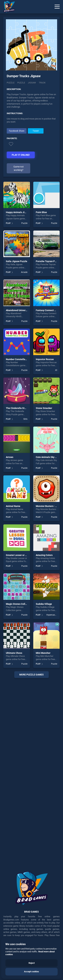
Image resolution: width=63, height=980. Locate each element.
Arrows (10, 457)
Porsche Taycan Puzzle (48, 261)
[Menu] (57, 7)
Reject (32, 963)
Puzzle (11, 83)
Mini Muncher (43, 653)
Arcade (24, 272)
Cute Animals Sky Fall (47, 457)
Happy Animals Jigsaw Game (21, 212)
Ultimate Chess (14, 653)
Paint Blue (41, 212)
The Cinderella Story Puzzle (21, 408)
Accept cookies (32, 972)
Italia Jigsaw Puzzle (17, 261)
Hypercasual (52, 615)
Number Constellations (18, 359)
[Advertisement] (32, 772)
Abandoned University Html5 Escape (25, 310)
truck (42, 83)
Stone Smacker (44, 408)
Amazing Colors (44, 555)
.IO (56, 370)
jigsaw (32, 83)
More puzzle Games (32, 675)
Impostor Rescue (45, 359)
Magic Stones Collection (19, 604)
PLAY (8, 223)
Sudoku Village (44, 604)
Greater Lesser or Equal (18, 555)
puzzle (21, 83)
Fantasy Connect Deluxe (49, 310)
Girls (25, 419)
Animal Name (13, 506)
